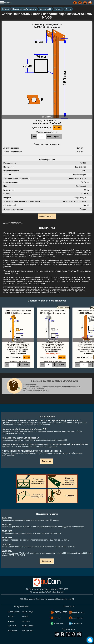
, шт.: (47, 132)
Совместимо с (45, 216)
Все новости (47, 561)
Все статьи (47, 461)
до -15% (57, 128)
